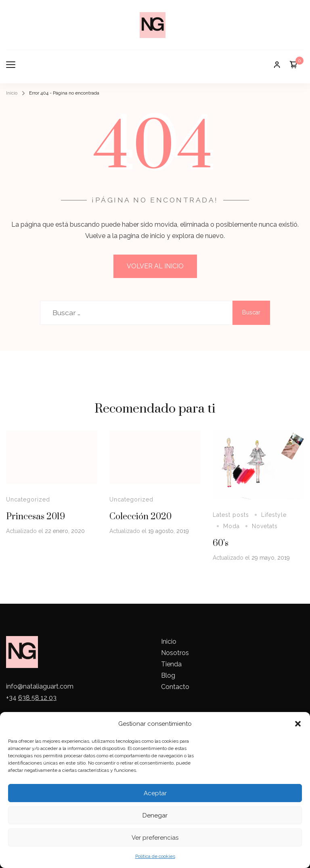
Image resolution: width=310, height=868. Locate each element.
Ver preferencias (155, 838)
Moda (231, 526)
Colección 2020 (140, 517)
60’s (221, 543)
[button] (298, 724)
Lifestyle (274, 515)
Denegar (155, 815)
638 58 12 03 (37, 698)
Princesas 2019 (36, 517)
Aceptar (155, 793)
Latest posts (231, 515)
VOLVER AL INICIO (155, 266)
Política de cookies (155, 856)
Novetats (265, 526)
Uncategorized (28, 499)
